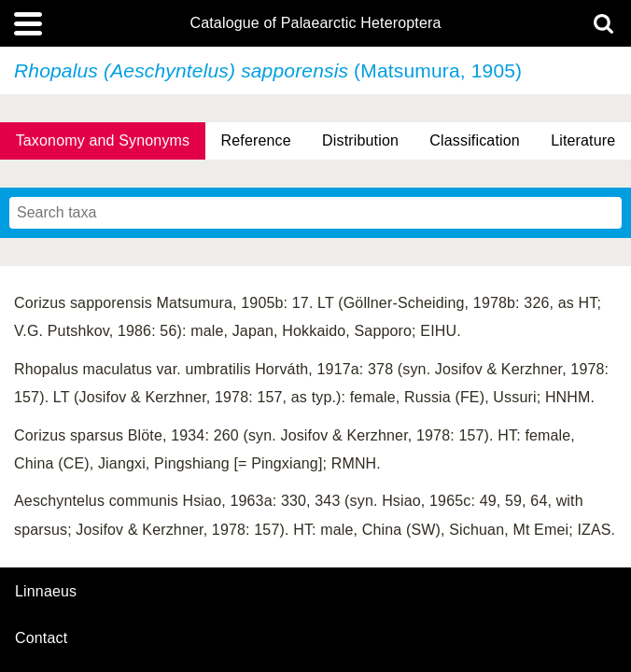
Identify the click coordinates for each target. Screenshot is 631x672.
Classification (475, 140)
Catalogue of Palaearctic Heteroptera (315, 23)
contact (41, 638)
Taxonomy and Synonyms (103, 140)
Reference (256, 140)
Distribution (360, 140)
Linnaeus (46, 592)
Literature (583, 140)
